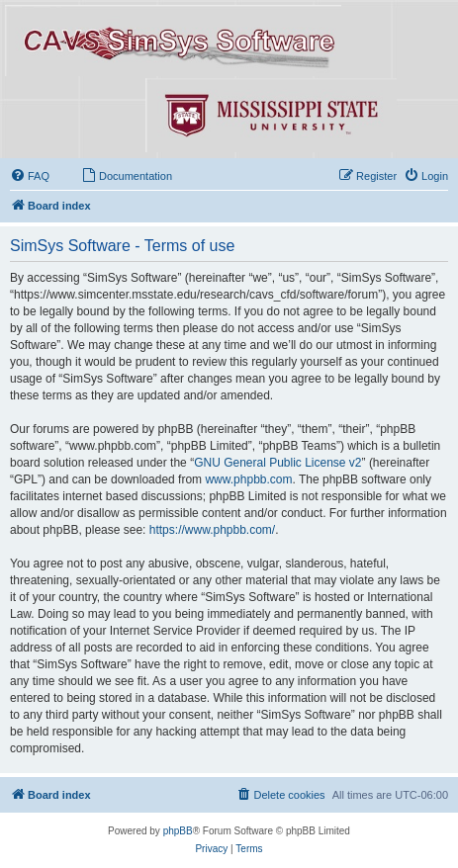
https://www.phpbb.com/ (212, 530)
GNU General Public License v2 (277, 463)
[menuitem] (30, 176)
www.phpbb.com (248, 479)
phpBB (178, 831)
